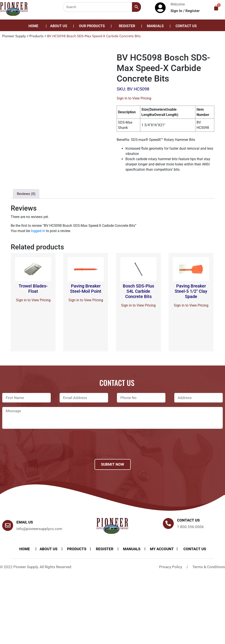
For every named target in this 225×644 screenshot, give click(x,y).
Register (192, 11)
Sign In (177, 11)
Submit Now (112, 464)
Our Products (92, 26)
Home (33, 26)
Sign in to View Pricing (134, 98)
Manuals (155, 26)
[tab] (26, 194)
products (77, 549)
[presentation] (35, 450)
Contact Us (186, 26)
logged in (38, 231)
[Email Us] (8, 525)
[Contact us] (168, 523)
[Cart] (216, 8)
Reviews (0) (26, 194)
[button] (93, 26)
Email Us (25, 522)
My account (162, 549)
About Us (59, 26)
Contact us (188, 520)
